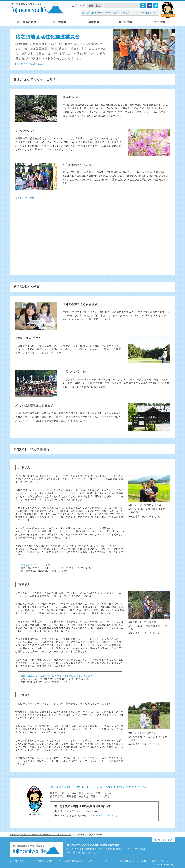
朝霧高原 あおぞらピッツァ (35, 565)
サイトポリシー (105, 861)
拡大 (99, 6)
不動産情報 (92, 22)
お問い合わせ (18, 861)
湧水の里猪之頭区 (25, 198)
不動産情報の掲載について (45, 861)
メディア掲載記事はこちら (31, 64)
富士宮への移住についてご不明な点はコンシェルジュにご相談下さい (119, 13)
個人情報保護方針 (128, 861)
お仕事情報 (125, 22)
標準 (91, 6)
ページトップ (164, 840)
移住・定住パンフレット (156, 861)
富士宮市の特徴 (27, 22)
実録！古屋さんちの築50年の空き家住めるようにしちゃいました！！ (58, 676)
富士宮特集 (60, 22)
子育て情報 (158, 22)
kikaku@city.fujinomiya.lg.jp (104, 815)
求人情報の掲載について (78, 861)
